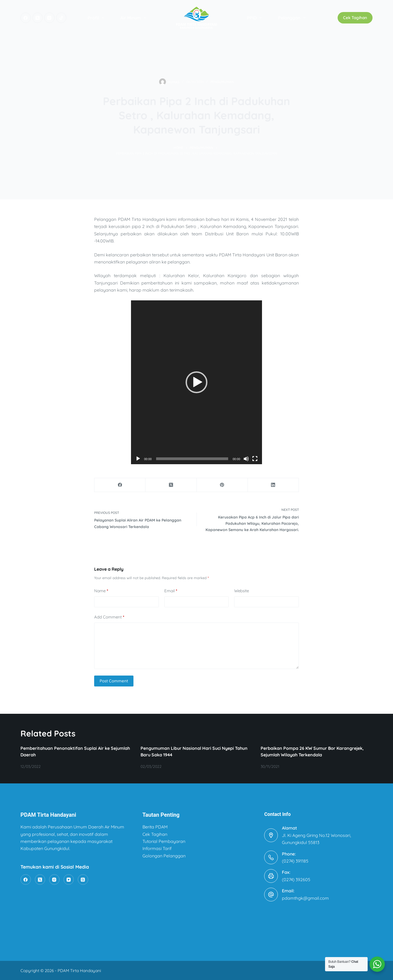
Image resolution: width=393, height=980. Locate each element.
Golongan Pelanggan (164, 856)
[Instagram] (49, 18)
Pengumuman (222, 82)
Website (242, 591)
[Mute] (246, 459)
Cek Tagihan (355, 18)
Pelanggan (293, 18)
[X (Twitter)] (38, 18)
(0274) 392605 (296, 880)
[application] (196, 382)
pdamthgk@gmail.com (305, 898)
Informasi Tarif (157, 848)
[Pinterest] (222, 485)
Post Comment (114, 681)
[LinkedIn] (273, 485)
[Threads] (83, 880)
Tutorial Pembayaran (164, 841)
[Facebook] (26, 18)
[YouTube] (69, 880)
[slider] (192, 459)
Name (101, 591)
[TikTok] (61, 18)
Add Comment (109, 617)
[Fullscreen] (255, 459)
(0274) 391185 (295, 861)
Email (171, 591)
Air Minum (134, 18)
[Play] (138, 459)
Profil (97, 18)
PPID (255, 18)
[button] (196, 382)
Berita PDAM (155, 827)
